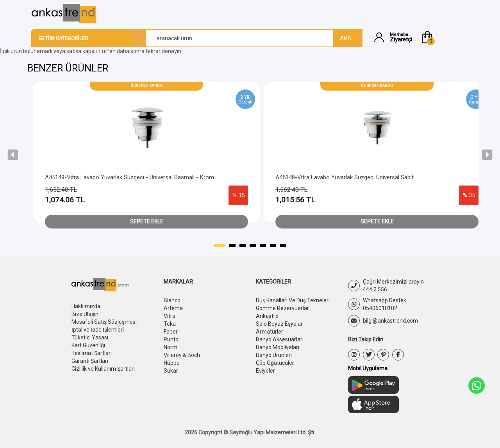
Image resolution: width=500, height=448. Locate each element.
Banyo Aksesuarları (280, 339)
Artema (173, 308)
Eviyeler (265, 371)
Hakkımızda (86, 306)
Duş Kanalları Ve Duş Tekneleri (293, 300)
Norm (171, 347)
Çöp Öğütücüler (275, 363)
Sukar (171, 371)
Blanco (172, 300)
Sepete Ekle (147, 221)
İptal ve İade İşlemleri (98, 330)
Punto (171, 339)
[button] (445, 37)
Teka (170, 324)
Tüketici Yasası (90, 337)
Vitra (170, 316)
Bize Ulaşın (85, 314)
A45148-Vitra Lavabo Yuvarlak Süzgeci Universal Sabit (345, 177)
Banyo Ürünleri (274, 355)
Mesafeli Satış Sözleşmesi (104, 322)
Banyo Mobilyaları (278, 347)
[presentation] (13, 155)
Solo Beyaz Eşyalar (279, 324)
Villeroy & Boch (182, 355)
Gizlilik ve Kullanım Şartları (103, 369)
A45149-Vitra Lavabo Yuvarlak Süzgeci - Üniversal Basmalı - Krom (129, 177)
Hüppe (172, 363)
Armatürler (270, 332)
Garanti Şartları (90, 361)
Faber (171, 332)
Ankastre (267, 316)
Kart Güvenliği (88, 345)
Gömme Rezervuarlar (282, 308)
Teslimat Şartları (92, 353)
